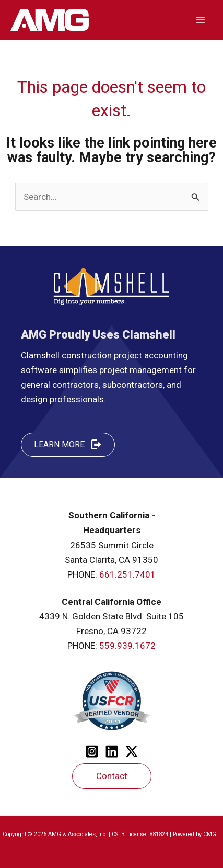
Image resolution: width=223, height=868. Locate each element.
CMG (210, 834)
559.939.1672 (127, 646)
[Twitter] (132, 751)
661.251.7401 (127, 574)
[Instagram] (92, 751)
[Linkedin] (112, 751)
